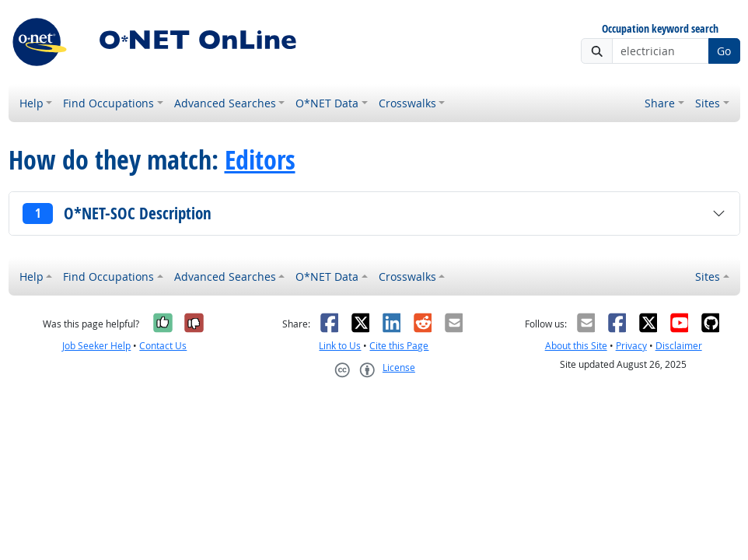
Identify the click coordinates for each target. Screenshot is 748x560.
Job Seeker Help (96, 346)
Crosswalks (407, 103)
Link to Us (340, 346)
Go (724, 51)
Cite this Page (399, 346)
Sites (708, 103)
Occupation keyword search (660, 29)
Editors (260, 159)
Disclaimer (679, 346)
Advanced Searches (225, 103)
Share (660, 103)
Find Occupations (108, 103)
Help (31, 103)
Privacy (631, 346)
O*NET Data (327, 103)
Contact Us (163, 346)
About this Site (576, 346)
